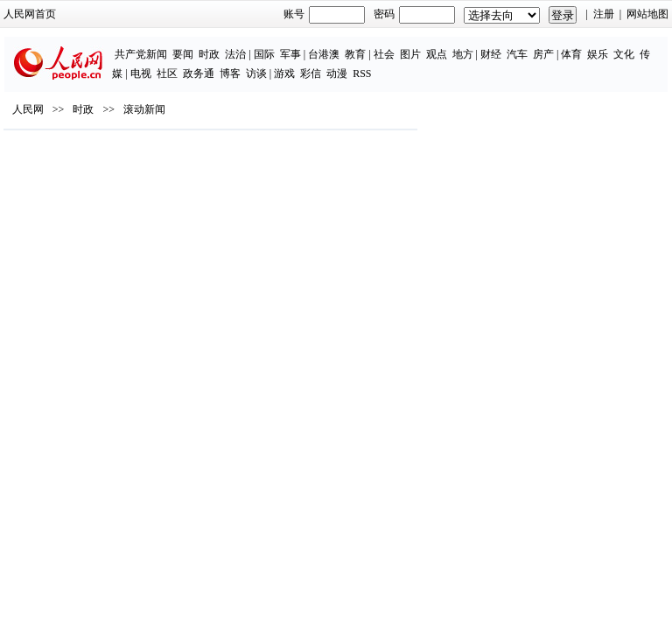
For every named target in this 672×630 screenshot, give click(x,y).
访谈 (256, 73)
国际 (264, 54)
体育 (571, 54)
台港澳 (324, 54)
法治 (235, 54)
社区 (167, 73)
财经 (491, 54)
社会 (384, 54)
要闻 (183, 54)
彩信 (311, 73)
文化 (624, 54)
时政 (209, 54)
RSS (362, 73)
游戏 (284, 73)
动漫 (337, 73)
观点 (437, 54)
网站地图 (647, 14)
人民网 (28, 109)
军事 (290, 54)
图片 (410, 54)
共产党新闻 (141, 54)
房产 (543, 54)
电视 (141, 73)
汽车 (517, 54)
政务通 (199, 73)
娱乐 (598, 54)
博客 (230, 73)
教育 (355, 54)
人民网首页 (30, 14)
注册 (604, 14)
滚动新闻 (144, 109)
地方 (463, 54)
